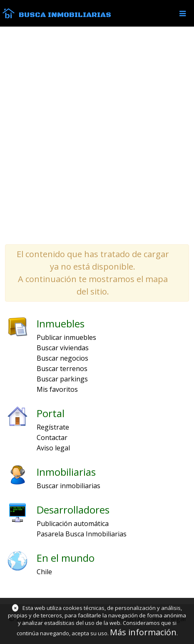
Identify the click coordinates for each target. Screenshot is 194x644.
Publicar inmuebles (66, 337)
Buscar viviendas (63, 348)
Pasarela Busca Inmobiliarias (82, 534)
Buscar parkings (62, 379)
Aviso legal (53, 448)
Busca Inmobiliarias (65, 15)
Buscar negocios (62, 358)
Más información (143, 632)
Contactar (52, 438)
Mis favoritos (57, 389)
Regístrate (53, 427)
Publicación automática (73, 524)
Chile (44, 572)
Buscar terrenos (62, 369)
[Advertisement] (97, 135)
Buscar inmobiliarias (68, 486)
